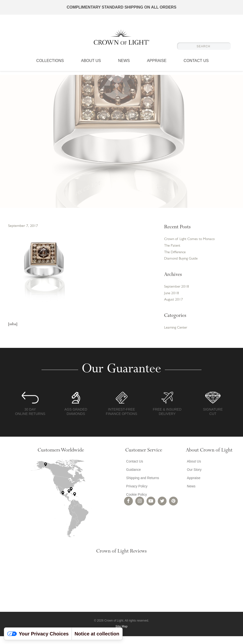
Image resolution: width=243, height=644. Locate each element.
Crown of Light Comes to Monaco (185, 242)
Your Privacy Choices (38, 634)
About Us (91, 65)
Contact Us (196, 65)
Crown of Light (122, 39)
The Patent (173, 251)
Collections (50, 65)
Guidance (133, 477)
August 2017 (174, 307)
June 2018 (172, 300)
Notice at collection (97, 634)
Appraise (157, 65)
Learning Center (177, 335)
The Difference (176, 258)
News (124, 65)
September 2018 (177, 293)
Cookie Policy (136, 502)
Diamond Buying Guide (182, 265)
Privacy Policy (136, 494)
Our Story (193, 477)
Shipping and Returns (142, 485)
